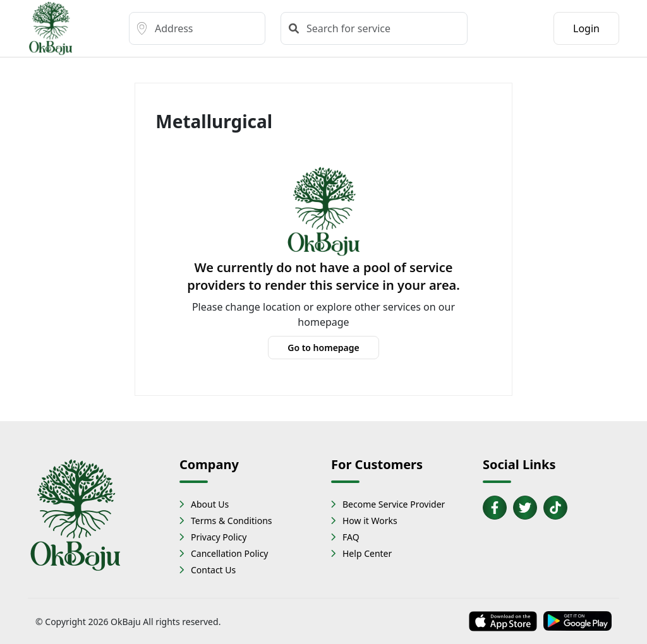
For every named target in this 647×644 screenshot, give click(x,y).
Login (586, 28)
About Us (210, 504)
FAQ (351, 537)
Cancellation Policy (230, 553)
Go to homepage (323, 348)
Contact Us (213, 570)
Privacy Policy (219, 537)
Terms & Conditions (232, 521)
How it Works (370, 521)
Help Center (367, 553)
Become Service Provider (394, 504)
